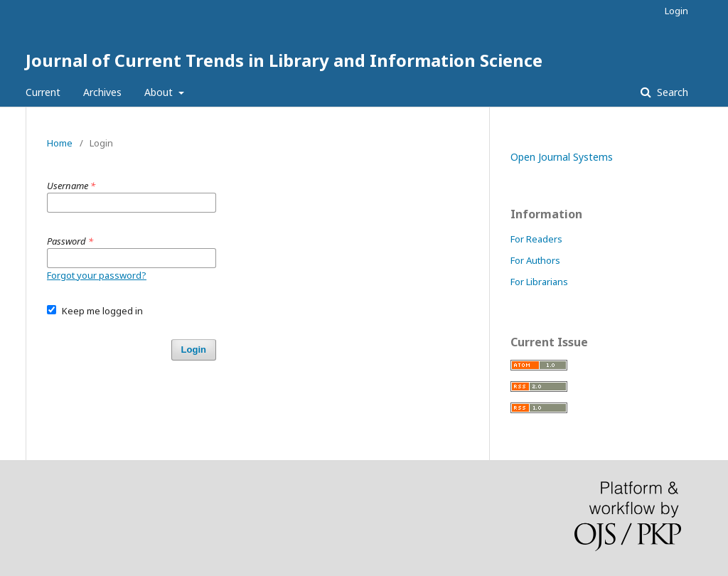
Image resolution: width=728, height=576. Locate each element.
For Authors (535, 260)
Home (60, 143)
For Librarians (539, 282)
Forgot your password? (97, 275)
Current (43, 92)
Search (671, 92)
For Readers (536, 239)
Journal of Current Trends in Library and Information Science (284, 60)
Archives (102, 92)
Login (676, 11)
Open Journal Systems (562, 157)
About (160, 92)
